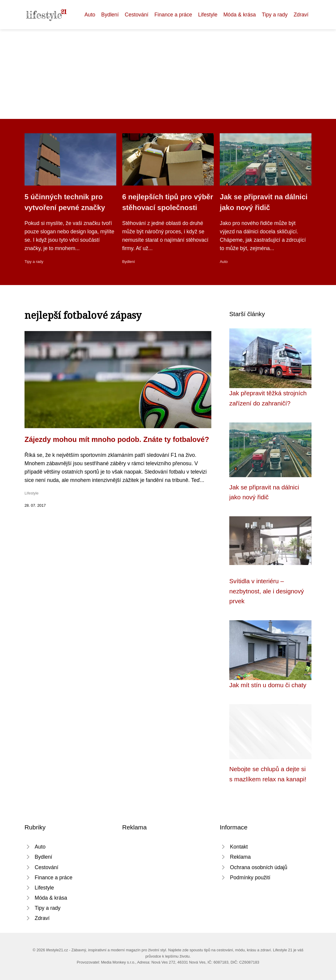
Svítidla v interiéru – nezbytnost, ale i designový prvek (267, 591)
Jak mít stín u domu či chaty (268, 685)
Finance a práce (173, 15)
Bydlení (110, 15)
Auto (90, 15)
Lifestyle (208, 15)
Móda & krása (240, 15)
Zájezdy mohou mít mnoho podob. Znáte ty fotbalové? (117, 439)
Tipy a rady (275, 15)
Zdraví (301, 15)
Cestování (136, 15)
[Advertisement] (168, 74)
